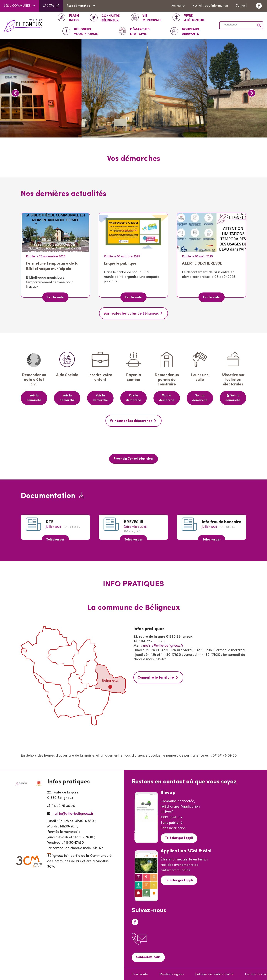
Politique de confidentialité (214, 973)
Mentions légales (172, 973)
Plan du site (140, 973)
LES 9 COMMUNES (17, 6)
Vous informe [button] (86, 31)
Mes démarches (79, 6)
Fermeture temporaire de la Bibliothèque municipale (52, 266)
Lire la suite (55, 297)
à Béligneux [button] (194, 18)
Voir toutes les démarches (131, 421)
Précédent (15, 93)
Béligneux (111, 18)
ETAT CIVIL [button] (140, 31)
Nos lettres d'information (210, 6)
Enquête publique (120, 263)
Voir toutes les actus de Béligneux (131, 314)
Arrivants (191, 31)
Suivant (252, 93)
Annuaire (178, 6)
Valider (259, 25)
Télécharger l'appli (179, 837)
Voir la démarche (34, 398)
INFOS (74, 18)
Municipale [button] (152, 18)
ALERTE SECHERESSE (202, 263)
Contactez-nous (148, 956)
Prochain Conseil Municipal (134, 458)
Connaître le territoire (156, 677)
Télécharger (55, 539)
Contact (241, 6)
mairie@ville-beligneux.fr (163, 645)
